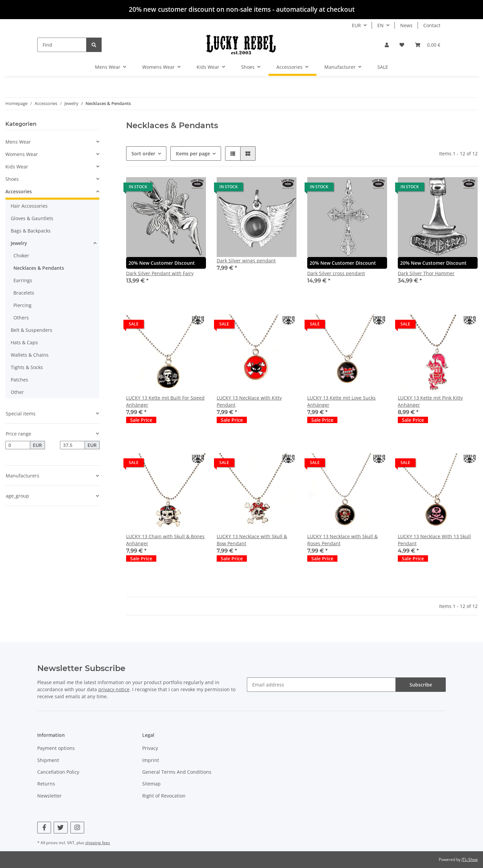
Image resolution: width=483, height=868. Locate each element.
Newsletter (49, 796)
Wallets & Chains (30, 355)
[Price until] (72, 445)
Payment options (56, 748)
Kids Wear (17, 167)
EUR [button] (356, 25)
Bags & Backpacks (31, 231)
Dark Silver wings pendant (246, 261)
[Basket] (428, 45)
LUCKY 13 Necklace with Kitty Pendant (249, 401)
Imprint (151, 760)
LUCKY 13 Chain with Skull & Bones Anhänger (165, 540)
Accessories (19, 191)
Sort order (143, 154)
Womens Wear (22, 154)
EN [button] (381, 25)
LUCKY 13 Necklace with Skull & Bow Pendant (252, 540)
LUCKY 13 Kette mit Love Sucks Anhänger (341, 401)
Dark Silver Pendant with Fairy (160, 273)
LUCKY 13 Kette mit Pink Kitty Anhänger (430, 401)
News (406, 25)
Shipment (48, 760)
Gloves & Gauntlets (32, 218)
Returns (46, 784)
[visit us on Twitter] (61, 828)
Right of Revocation (164, 796)
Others (21, 318)
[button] (387, 45)
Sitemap (151, 784)
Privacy (150, 748)
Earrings (23, 280)
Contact (432, 25)
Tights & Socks (27, 367)
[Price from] (18, 445)
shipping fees (98, 843)
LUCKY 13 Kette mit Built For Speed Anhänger (165, 401)
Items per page (193, 154)
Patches (19, 380)
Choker (21, 256)
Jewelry (19, 243)
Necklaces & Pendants (39, 268)
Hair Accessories (29, 206)
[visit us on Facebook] (44, 828)
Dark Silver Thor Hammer (426, 273)
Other (17, 392)
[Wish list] (402, 45)
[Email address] (321, 685)
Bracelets (24, 293)
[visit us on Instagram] (77, 828)
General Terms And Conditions (177, 772)
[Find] (62, 45)
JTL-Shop (470, 859)
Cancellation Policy (58, 772)
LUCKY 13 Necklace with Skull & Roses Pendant (342, 540)
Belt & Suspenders (32, 330)
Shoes (12, 179)
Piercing (22, 305)
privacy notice (114, 689)
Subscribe (421, 685)
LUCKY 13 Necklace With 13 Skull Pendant (434, 540)
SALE (383, 67)
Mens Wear (18, 142)
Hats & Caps (24, 342)
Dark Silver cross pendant (336, 273)
